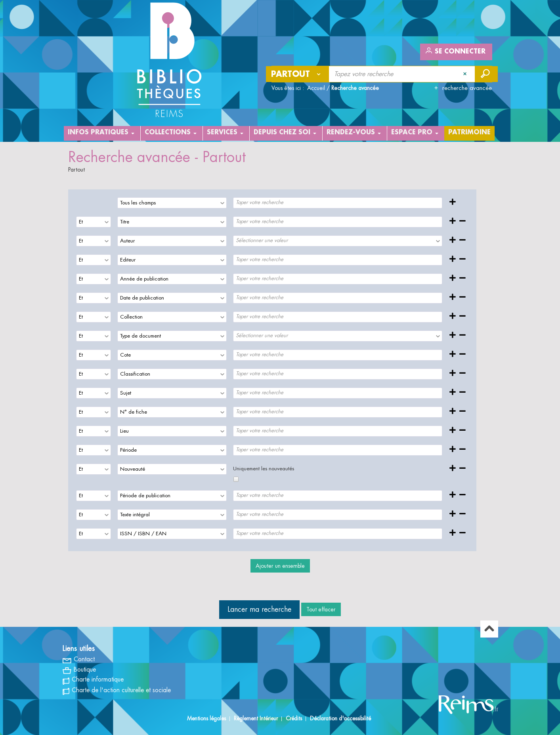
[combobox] (172, 203)
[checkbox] (236, 479)
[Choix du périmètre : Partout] (298, 74)
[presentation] (222, 203)
